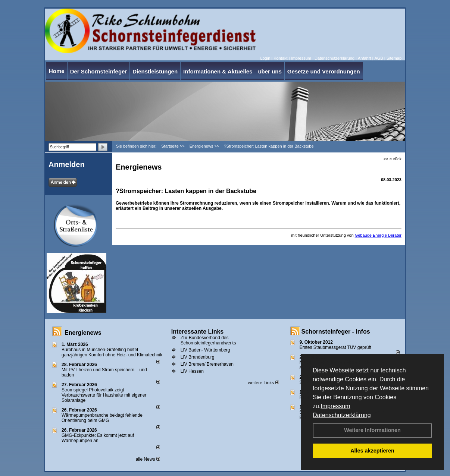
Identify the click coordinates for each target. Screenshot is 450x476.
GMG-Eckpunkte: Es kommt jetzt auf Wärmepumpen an (98, 438)
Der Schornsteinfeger (99, 71)
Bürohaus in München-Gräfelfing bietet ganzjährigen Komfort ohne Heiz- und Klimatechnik (112, 352)
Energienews (83, 333)
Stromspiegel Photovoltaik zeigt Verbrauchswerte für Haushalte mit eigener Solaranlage (104, 395)
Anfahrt (364, 58)
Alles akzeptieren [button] (372, 451)
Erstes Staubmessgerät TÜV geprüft (336, 347)
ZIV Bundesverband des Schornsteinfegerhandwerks (208, 340)
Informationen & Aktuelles (218, 71)
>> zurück (393, 159)
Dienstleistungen (155, 71)
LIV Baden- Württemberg (205, 350)
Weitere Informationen (372, 430)
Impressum (335, 406)
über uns (270, 71)
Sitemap (394, 58)
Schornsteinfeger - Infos (336, 332)
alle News (148, 459)
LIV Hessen (192, 371)
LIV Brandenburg (198, 357)
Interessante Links (198, 332)
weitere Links (263, 383)
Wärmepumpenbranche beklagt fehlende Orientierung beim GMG (102, 418)
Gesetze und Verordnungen (324, 71)
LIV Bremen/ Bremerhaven (207, 364)
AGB (379, 58)
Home (57, 71)
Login (265, 58)
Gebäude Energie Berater (378, 235)
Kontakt (280, 58)
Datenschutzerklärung (342, 415)
